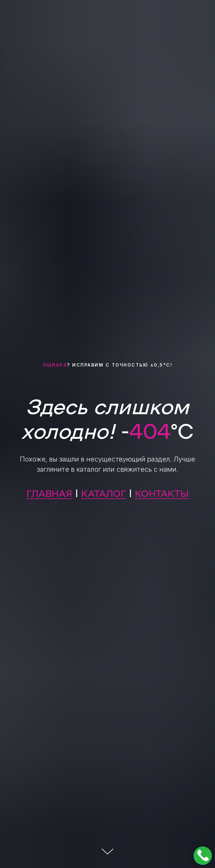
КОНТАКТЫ (162, 493)
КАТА (94, 493)
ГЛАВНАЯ (49, 493)
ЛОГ (116, 493)
